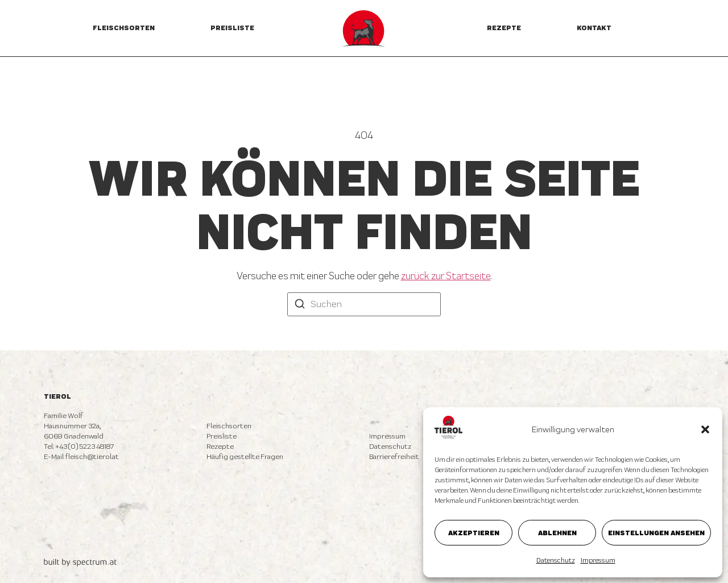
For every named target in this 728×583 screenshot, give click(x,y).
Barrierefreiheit (394, 456)
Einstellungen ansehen (656, 533)
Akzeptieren (474, 533)
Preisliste (232, 28)
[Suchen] (300, 305)
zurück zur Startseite (446, 276)
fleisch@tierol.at (92, 456)
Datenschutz (556, 560)
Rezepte (504, 28)
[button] (705, 429)
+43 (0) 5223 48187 (84, 446)
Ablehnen (557, 533)
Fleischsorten (124, 28)
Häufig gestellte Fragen (245, 456)
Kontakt (594, 28)
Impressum (598, 560)
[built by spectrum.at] (80, 563)
